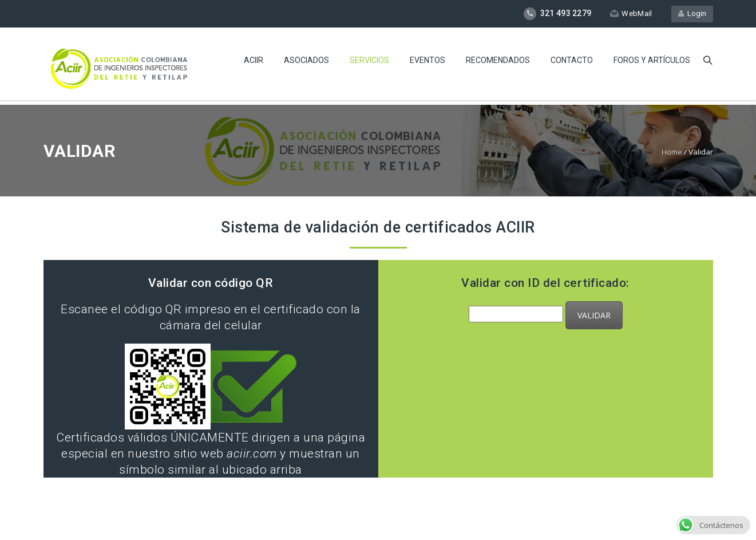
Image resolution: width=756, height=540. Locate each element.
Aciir (254, 60)
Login (692, 13)
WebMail (631, 13)
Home (672, 152)
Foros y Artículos (652, 60)
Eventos (428, 60)
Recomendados (498, 60)
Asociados (306, 60)
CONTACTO (572, 60)
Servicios (369, 60)
